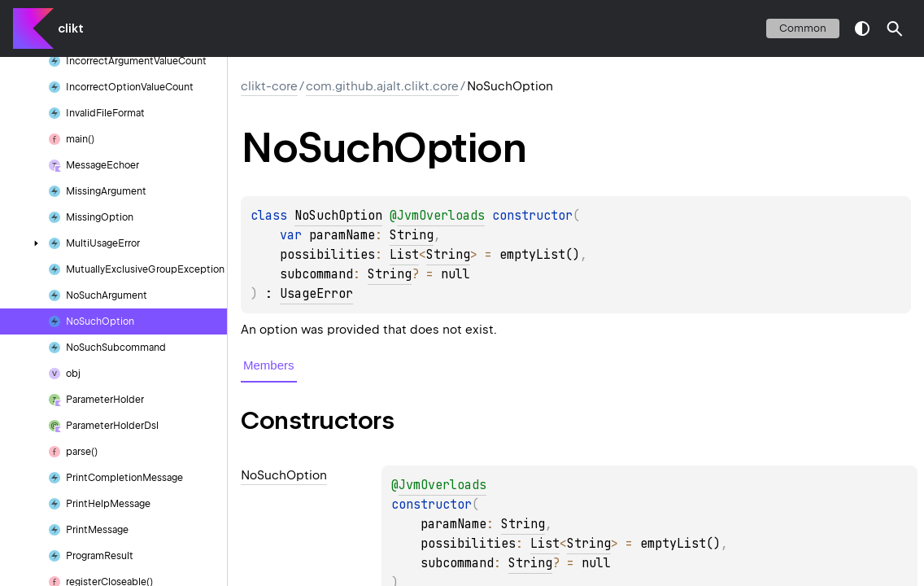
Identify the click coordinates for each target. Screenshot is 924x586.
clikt (71, 28)
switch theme (862, 28)
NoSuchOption (338, 216)
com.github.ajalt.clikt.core (382, 86)
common (803, 28)
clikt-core (269, 86)
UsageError (316, 294)
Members (269, 365)
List (404, 255)
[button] (895, 28)
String (412, 235)
